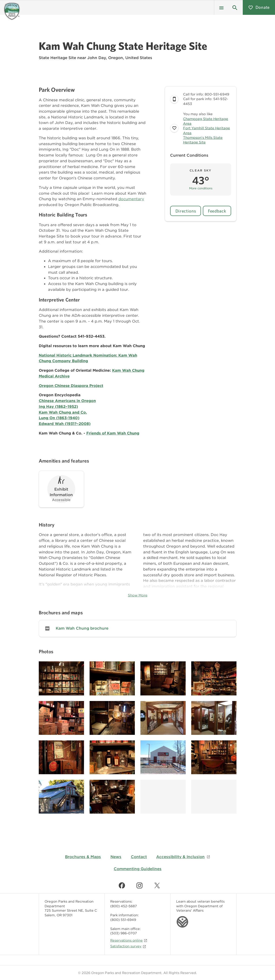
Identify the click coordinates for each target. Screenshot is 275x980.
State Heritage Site (57, 58)
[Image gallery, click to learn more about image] (61, 678)
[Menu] (221, 7)
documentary (131, 199)
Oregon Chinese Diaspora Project (71, 386)
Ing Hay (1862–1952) (58, 406)
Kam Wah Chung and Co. (63, 412)
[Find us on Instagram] (139, 885)
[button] (235, 7)
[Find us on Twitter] (157, 885)
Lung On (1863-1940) (59, 418)
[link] (138, 628)
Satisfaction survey (128, 946)
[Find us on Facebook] (122, 885)
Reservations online (129, 940)
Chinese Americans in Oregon (67, 401)
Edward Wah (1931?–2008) (65, 424)
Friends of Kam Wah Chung (113, 433)
